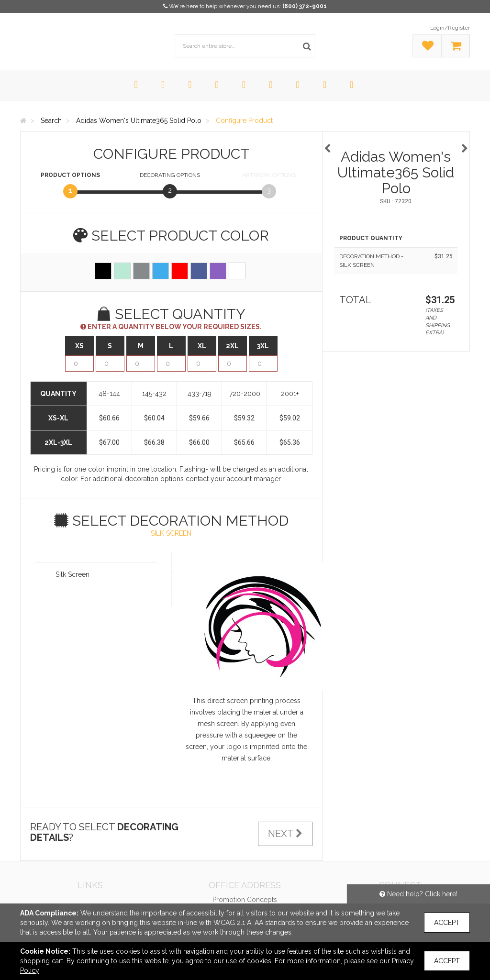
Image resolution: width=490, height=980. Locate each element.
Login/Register (450, 28)
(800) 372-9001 (305, 6)
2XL (232, 346)
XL (202, 346)
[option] (396, 144)
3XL (263, 346)
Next (285, 834)
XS (79, 346)
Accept (447, 923)
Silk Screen (72, 574)
